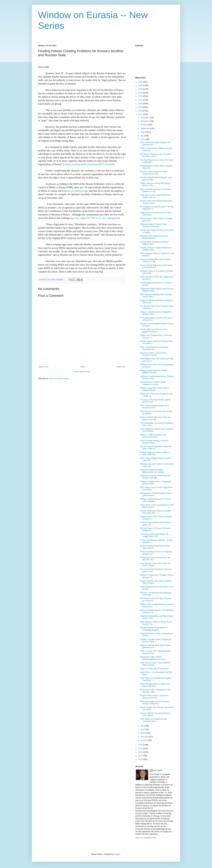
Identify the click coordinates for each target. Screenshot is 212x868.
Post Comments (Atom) (59, 379)
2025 (141, 85)
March (143, 733)
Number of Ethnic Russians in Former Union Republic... (155, 500)
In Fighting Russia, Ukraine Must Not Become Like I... (155, 559)
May (142, 726)
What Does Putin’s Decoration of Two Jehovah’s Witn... (155, 691)
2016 (141, 745)
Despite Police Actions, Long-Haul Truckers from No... (154, 697)
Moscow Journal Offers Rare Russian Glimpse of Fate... (155, 260)
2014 (141, 752)
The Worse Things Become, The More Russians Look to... (156, 155)
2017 (141, 114)
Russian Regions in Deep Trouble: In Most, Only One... (155, 453)
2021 (141, 100)
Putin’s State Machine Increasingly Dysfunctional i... (154, 348)
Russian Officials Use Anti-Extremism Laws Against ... (155, 714)
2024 (141, 89)
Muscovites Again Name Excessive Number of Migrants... (154, 703)
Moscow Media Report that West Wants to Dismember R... (156, 266)
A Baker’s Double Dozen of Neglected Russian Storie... (156, 313)
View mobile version (82, 372)
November (145, 121)
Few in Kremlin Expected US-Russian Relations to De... (155, 190)
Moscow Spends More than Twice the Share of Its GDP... (155, 418)
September (145, 128)
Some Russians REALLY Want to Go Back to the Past (155, 685)
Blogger (117, 854)
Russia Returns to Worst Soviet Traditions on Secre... (153, 383)
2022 (141, 96)
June (143, 139)
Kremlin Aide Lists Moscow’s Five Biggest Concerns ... (154, 331)
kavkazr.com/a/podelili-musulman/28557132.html (88, 164)
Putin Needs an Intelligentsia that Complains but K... (154, 720)
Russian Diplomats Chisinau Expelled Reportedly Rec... (155, 512)
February (144, 737)
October (144, 125)
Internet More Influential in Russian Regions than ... (154, 243)
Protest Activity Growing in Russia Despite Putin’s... (154, 442)
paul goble (158, 770)
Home (83, 367)
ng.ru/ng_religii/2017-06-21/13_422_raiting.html (94, 218)
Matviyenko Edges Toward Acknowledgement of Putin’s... (154, 658)
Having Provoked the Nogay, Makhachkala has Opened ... (153, 471)
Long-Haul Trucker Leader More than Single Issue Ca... (155, 196)
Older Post (121, 367)
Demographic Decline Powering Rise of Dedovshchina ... (156, 494)
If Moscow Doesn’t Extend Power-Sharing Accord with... (154, 225)
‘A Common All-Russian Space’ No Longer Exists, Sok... (154, 535)
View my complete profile (146, 838)
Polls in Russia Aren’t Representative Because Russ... (155, 652)
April (143, 729)
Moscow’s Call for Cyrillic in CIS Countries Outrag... (153, 354)
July (142, 136)
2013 (141, 756)
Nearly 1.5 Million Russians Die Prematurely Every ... (153, 436)
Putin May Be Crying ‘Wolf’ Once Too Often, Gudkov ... (155, 565)
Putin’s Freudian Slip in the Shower (154, 669)
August (144, 132)
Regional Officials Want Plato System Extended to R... (155, 646)
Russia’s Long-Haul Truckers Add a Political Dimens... (154, 389)
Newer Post (44, 367)
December (145, 118)
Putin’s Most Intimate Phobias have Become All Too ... (154, 407)
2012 (141, 759)
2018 (141, 111)
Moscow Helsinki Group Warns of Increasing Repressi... (154, 629)
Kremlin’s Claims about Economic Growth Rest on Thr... (154, 173)
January (144, 740)
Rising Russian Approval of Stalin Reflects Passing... (154, 372)
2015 (141, 749)
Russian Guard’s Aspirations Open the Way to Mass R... (156, 448)
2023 (141, 93)
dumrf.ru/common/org (75, 191)
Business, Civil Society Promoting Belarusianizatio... (154, 237)
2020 (141, 104)
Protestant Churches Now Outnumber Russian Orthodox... (155, 477)
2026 (141, 82)
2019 (141, 107)
